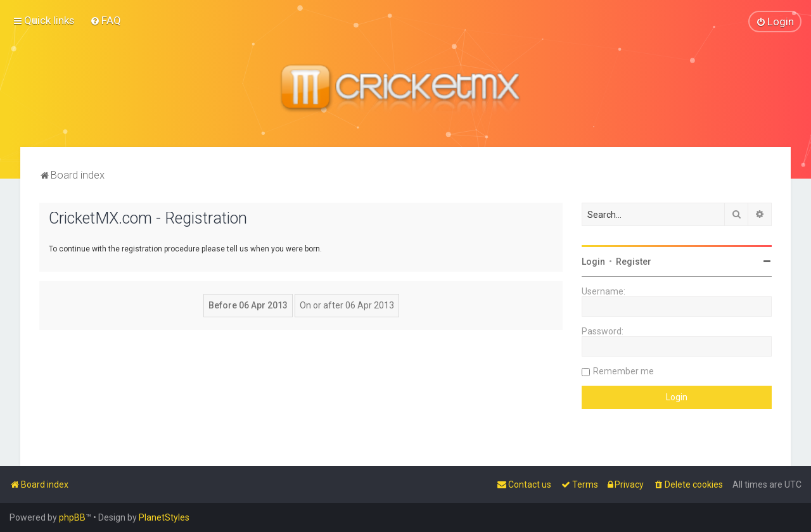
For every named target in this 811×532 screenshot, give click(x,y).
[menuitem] (105, 20)
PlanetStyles (164, 517)
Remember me (623, 370)
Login (593, 261)
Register (634, 261)
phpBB (72, 517)
